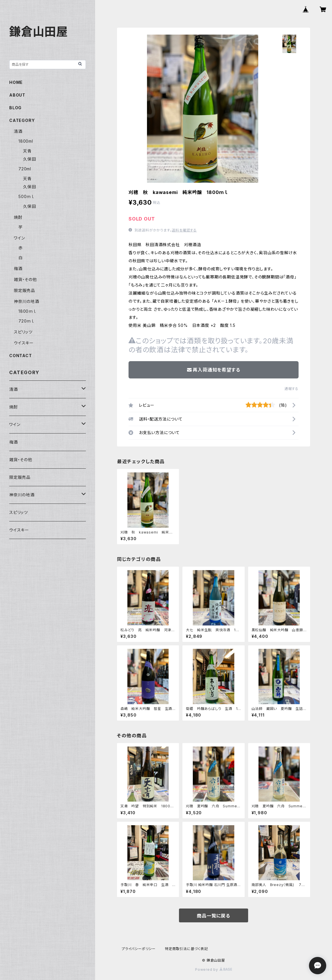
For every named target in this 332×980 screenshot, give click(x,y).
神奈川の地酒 (27, 301)
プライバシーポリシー (139, 949)
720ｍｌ (26, 321)
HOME (16, 82)
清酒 (18, 131)
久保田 (29, 159)
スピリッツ (23, 332)
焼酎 (18, 217)
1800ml (26, 141)
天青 (27, 151)
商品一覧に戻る (214, 916)
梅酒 (18, 268)
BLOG (15, 108)
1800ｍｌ (27, 311)
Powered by (214, 969)
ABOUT (17, 95)
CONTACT (21, 356)
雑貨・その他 (25, 279)
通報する (292, 389)
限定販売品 (24, 290)
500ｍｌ (26, 196)
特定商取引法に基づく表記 (186, 949)
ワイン (19, 238)
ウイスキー (24, 343)
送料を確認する (184, 230)
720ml (25, 169)
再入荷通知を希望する (214, 370)
